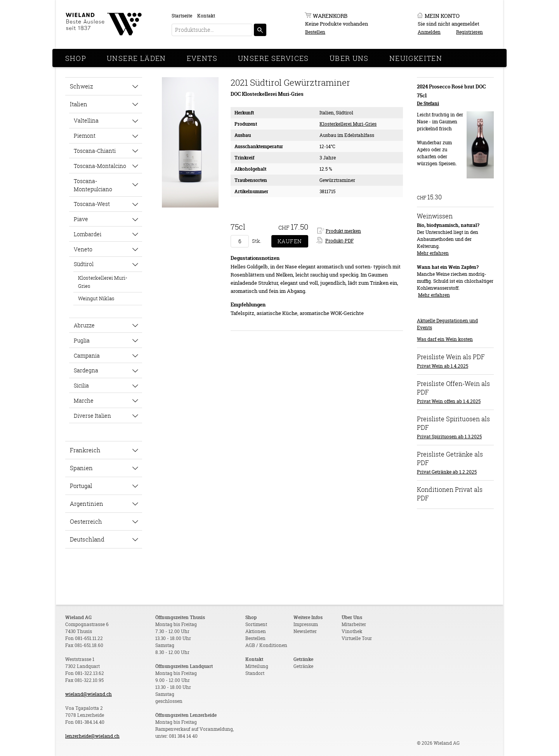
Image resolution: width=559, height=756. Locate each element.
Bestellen (315, 32)
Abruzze (84, 325)
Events (202, 58)
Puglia (82, 340)
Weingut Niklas (96, 298)
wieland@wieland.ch (89, 694)
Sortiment (256, 624)
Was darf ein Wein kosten (445, 339)
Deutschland (87, 539)
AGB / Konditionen (266, 645)
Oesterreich (86, 521)
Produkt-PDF (339, 241)
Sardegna (86, 370)
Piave (81, 219)
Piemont (85, 136)
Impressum (306, 624)
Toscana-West (92, 204)
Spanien (81, 468)
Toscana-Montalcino (100, 166)
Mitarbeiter (354, 624)
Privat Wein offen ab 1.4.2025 (449, 401)
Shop (76, 58)
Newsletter (305, 631)
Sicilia (81, 385)
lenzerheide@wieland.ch (92, 736)
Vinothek (352, 631)
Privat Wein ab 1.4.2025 (443, 366)
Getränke (303, 666)
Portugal (81, 486)
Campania (87, 356)
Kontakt (206, 16)
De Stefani (428, 103)
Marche (84, 400)
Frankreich (85, 450)
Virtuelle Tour (357, 638)
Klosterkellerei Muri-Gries (103, 282)
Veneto (83, 249)
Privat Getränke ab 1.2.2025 (447, 472)
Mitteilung (257, 666)
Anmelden (429, 32)
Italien (79, 104)
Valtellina (86, 120)
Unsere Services (273, 58)
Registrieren (470, 32)
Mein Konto (442, 16)
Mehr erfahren (433, 253)
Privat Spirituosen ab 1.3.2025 (449, 437)
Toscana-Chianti (95, 151)
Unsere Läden (136, 58)
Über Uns (349, 58)
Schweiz (82, 86)
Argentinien (87, 503)
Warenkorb (330, 16)
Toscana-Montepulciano (93, 185)
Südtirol (84, 264)
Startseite (182, 16)
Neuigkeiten (416, 58)
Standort (255, 673)
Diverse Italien (92, 416)
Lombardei (88, 234)
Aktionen (256, 631)
